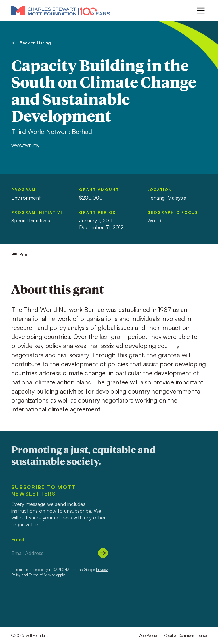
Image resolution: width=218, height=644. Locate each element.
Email (18, 539)
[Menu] (201, 11)
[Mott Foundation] (61, 11)
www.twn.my (25, 145)
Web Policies (148, 635)
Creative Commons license (185, 635)
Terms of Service (42, 575)
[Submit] (103, 553)
